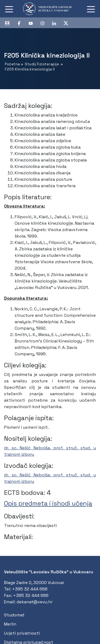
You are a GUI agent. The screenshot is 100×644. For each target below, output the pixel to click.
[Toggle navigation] (9, 9)
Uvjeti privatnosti (22, 633)
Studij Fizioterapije (42, 64)
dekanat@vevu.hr (35, 602)
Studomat (14, 615)
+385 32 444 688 (30, 589)
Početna (12, 64)
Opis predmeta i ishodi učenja (48, 503)
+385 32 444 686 (31, 595)
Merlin (10, 624)
